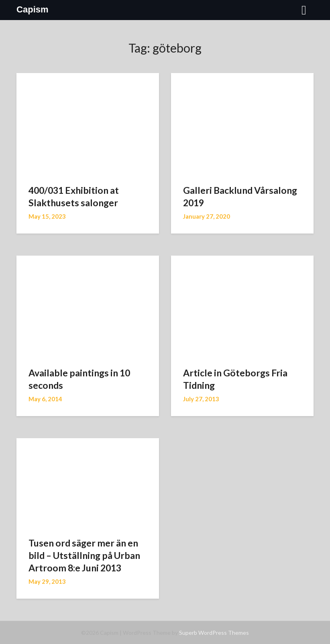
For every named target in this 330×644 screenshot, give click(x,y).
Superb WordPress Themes (214, 633)
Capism (32, 9)
